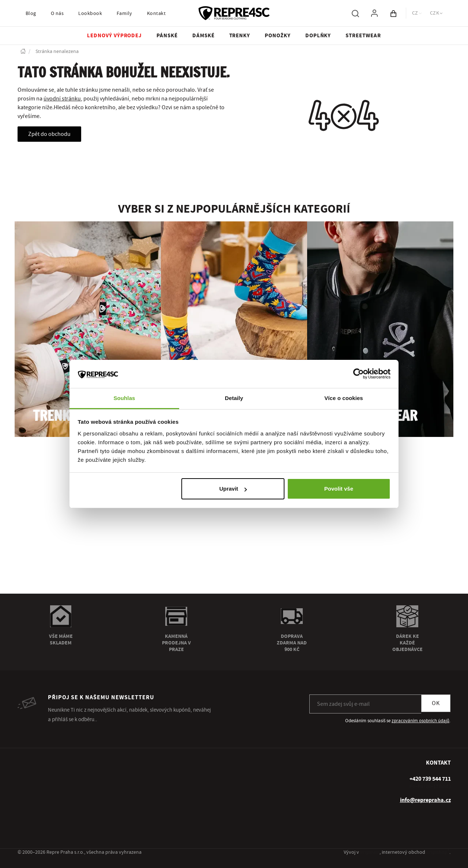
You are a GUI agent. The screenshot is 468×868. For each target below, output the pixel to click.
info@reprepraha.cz (425, 800)
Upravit (233, 489)
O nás (57, 14)
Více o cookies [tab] (344, 398)
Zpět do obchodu (49, 134)
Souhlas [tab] (124, 398)
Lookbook (90, 14)
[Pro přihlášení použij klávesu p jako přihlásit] (374, 13)
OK (436, 703)
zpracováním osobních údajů (420, 721)
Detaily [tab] (234, 398)
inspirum (370, 852)
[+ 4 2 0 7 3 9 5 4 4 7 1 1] (430, 779)
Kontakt (156, 14)
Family (124, 14)
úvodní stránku (62, 99)
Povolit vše (339, 489)
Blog (31, 14)
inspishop (438, 852)
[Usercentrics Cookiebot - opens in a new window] (358, 374)
